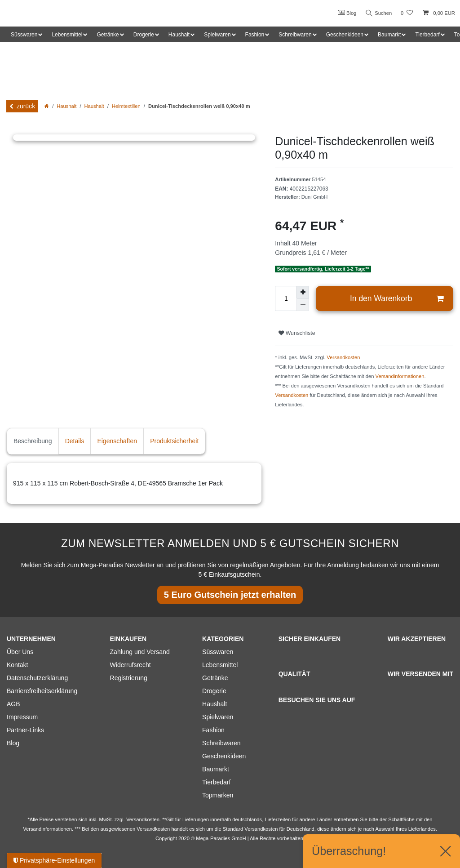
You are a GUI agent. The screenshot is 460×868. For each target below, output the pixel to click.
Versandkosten (343, 357)
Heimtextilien (126, 106)
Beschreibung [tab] (33, 441)
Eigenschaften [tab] (117, 441)
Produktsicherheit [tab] (174, 441)
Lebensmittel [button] (67, 35)
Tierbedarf (216, 782)
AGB (13, 704)
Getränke (215, 678)
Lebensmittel (220, 665)
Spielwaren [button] (217, 35)
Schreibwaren (221, 743)
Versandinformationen (400, 376)
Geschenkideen (224, 756)
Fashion (213, 730)
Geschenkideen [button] (345, 35)
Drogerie (214, 691)
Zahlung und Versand (140, 652)
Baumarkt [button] (389, 35)
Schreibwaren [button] (295, 35)
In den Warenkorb (397, 299)
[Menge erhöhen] (303, 292)
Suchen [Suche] (378, 13)
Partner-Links (25, 730)
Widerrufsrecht (130, 665)
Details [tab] (75, 441)
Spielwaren (218, 717)
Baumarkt (216, 769)
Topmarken (218, 795)
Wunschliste (297, 333)
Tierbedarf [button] (427, 35)
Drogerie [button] (144, 35)
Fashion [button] (255, 35)
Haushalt (66, 106)
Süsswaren (218, 652)
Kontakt (17, 665)
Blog (345, 13)
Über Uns (20, 652)
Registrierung (129, 678)
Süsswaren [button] (24, 35)
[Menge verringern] (303, 305)
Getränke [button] (108, 35)
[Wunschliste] (407, 13)
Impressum (22, 717)
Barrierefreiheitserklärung (42, 691)
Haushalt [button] (179, 35)
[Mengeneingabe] (286, 298)
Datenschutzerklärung (37, 678)
